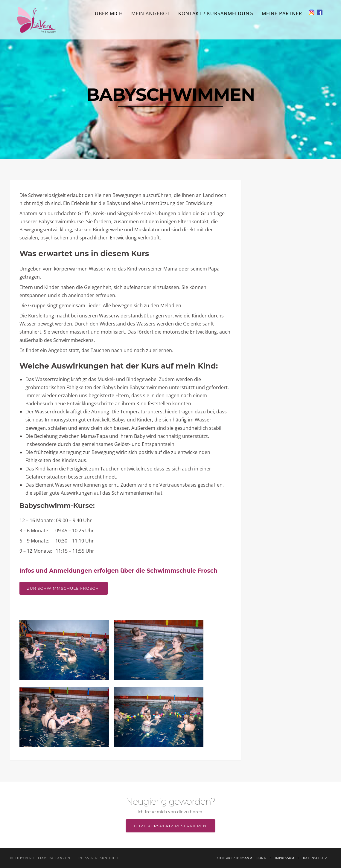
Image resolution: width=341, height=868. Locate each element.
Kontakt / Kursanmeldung (216, 13)
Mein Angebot (151, 13)
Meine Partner (282, 13)
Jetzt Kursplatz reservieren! (170, 826)
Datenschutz (315, 858)
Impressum (285, 858)
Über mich (109, 13)
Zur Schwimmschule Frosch (64, 588)
